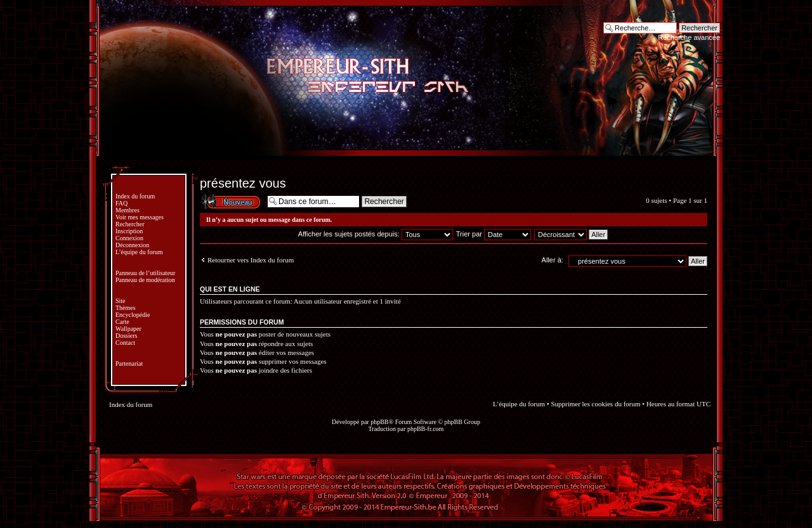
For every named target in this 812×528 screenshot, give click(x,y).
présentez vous (243, 183)
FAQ (121, 203)
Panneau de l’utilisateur (145, 273)
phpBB (379, 422)
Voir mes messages (140, 217)
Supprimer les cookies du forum (595, 404)
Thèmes (126, 308)
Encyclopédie (133, 315)
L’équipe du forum (139, 252)
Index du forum (135, 196)
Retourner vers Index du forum (251, 260)
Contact (125, 343)
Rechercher (130, 224)
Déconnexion (132, 245)
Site (121, 301)
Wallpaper (128, 329)
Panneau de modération (145, 280)
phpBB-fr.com (426, 429)
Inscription (129, 231)
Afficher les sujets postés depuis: (376, 234)
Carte (122, 322)
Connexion (129, 238)
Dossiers (126, 336)
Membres (128, 210)
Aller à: (553, 260)
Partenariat (129, 364)
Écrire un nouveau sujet (230, 201)
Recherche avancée (689, 37)
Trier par (494, 234)
